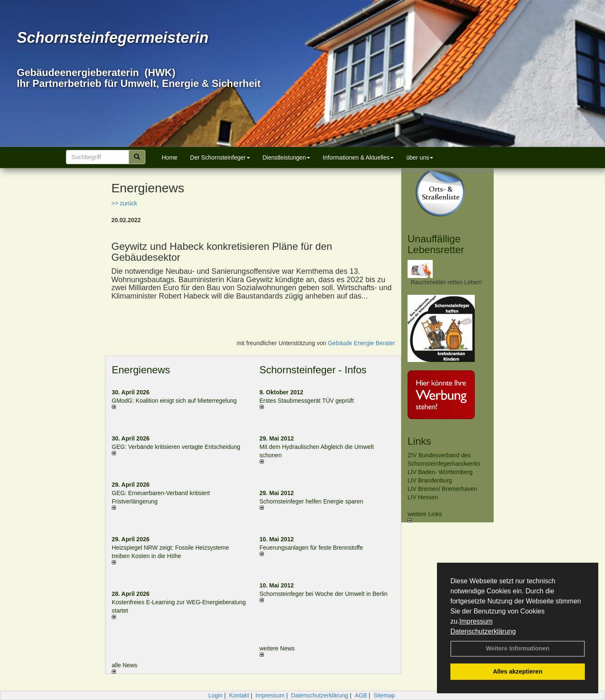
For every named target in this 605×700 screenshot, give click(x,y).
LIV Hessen (423, 497)
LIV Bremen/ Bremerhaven (442, 489)
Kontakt (239, 695)
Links (419, 441)
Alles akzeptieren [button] (518, 671)
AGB (361, 695)
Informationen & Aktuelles (358, 157)
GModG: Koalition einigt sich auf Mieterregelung (174, 401)
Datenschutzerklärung (483, 631)
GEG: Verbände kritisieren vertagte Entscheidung (176, 447)
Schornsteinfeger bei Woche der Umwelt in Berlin (324, 594)
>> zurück (124, 203)
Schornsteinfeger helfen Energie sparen (312, 501)
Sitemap (384, 695)
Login (216, 695)
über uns (420, 157)
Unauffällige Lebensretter (436, 244)
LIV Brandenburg (430, 480)
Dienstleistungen (287, 157)
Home (170, 157)
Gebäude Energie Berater (361, 343)
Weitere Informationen (518, 648)
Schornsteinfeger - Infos (313, 370)
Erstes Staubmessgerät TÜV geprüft (307, 401)
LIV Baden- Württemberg (440, 472)
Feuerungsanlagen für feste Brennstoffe (311, 548)
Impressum (476, 621)
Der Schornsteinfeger (220, 157)
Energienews (141, 370)
